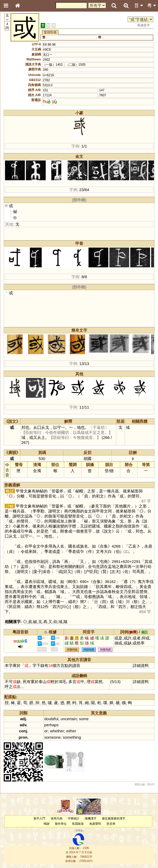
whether (57, 731)
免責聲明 (95, 824)
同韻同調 (89, 650)
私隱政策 (78, 824)
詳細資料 (141, 665)
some (84, 719)
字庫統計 (73, 818)
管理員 (79, 831)
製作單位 (61, 824)
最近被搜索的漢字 (114, 818)
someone (53, 737)
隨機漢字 (91, 818)
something (72, 737)
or (46, 731)
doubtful (51, 719)
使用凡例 (57, 818)
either (71, 731)
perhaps (52, 725)
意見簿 (111, 824)
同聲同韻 (72, 650)
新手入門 (39, 818)
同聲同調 (105, 650)
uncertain (69, 719)
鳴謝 (47, 824)
